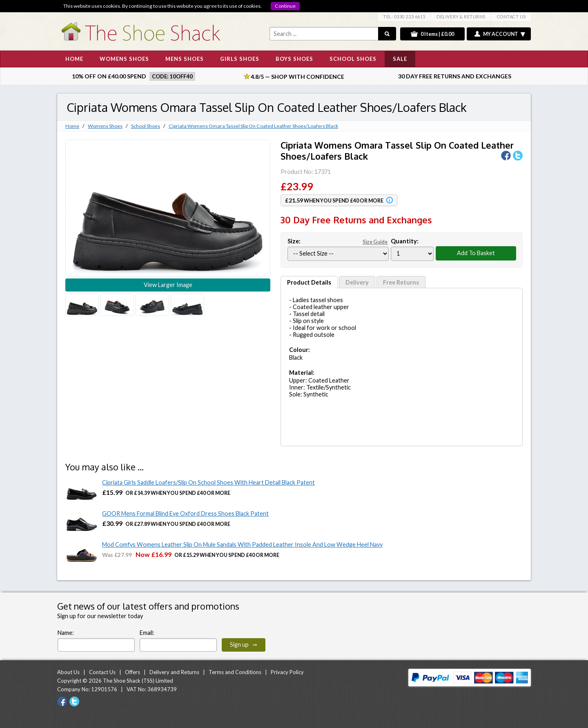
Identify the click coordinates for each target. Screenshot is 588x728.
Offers (133, 672)
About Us (68, 672)
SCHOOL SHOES (353, 59)
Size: (338, 241)
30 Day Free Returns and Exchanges (455, 76)
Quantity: (405, 241)
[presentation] (332, 636)
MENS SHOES (185, 59)
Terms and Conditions (235, 672)
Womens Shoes (105, 126)
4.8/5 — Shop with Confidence (294, 77)
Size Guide (375, 242)
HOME (74, 59)
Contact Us (102, 672)
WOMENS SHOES (124, 59)
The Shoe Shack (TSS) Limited (138, 681)
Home (72, 126)
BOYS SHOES (294, 59)
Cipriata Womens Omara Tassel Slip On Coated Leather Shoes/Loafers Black (253, 126)
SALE (400, 59)
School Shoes (146, 126)
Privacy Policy (287, 672)
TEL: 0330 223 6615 (404, 17)
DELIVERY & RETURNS (461, 17)
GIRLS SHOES (240, 59)
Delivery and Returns (174, 672)
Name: (66, 633)
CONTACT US (511, 17)
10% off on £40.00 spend (109, 76)
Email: (147, 633)
